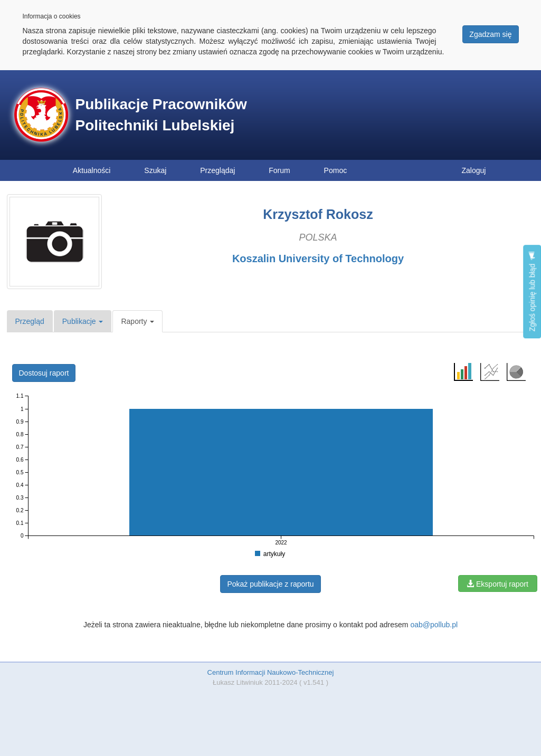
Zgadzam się (490, 34)
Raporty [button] (137, 321)
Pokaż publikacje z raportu (270, 584)
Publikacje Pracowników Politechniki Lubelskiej (161, 115)
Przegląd (30, 321)
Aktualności (92, 170)
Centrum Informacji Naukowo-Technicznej (271, 672)
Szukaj (155, 170)
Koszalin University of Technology (318, 259)
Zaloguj (474, 170)
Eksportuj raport (497, 584)
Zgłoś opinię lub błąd (532, 291)
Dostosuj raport (44, 373)
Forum (279, 170)
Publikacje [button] (83, 321)
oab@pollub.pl (434, 625)
